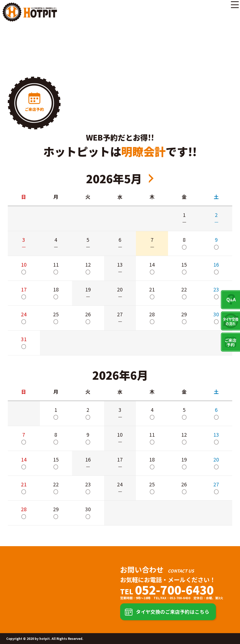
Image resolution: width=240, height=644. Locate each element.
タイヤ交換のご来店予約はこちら (173, 612)
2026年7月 (151, 178)
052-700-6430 (174, 590)
